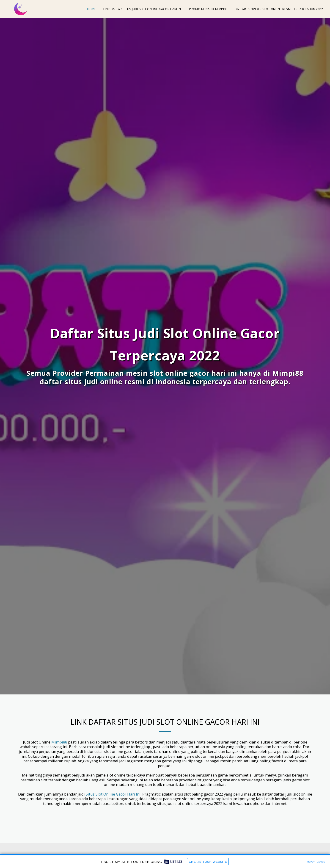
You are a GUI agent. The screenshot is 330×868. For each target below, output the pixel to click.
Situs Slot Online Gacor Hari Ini (113, 794)
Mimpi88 (59, 742)
